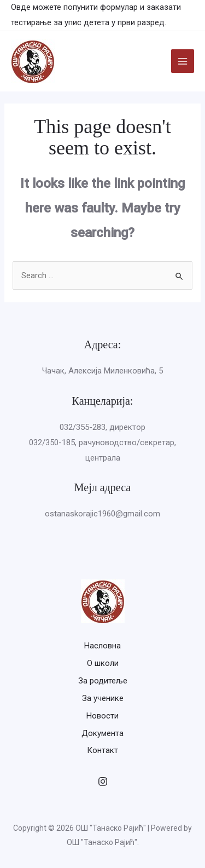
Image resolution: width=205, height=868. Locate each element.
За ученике (103, 698)
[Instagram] (103, 781)
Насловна (102, 646)
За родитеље (103, 681)
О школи (103, 663)
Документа (102, 733)
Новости (102, 716)
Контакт (102, 750)
